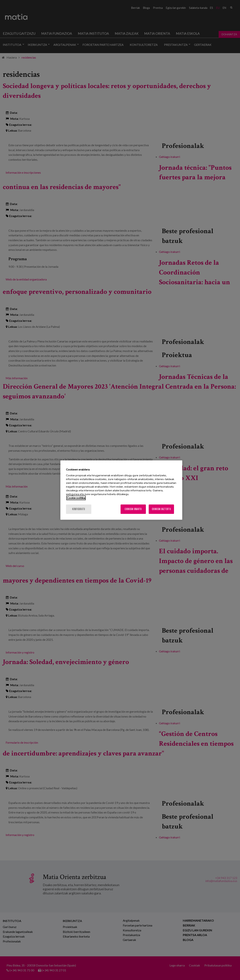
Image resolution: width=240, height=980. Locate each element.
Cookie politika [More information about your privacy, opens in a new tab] (76, 498)
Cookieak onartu (133, 509)
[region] (121, 490)
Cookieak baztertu (161, 509)
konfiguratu (79, 509)
